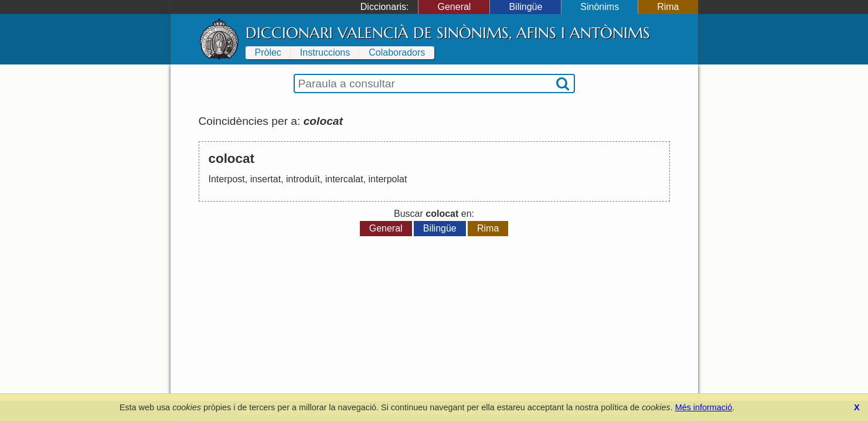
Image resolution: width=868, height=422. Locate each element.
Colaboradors (397, 52)
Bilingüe (525, 7)
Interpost (227, 179)
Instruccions (325, 52)
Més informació (704, 407)
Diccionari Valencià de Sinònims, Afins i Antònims (448, 33)
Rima (668, 7)
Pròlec (268, 52)
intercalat (344, 179)
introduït (303, 179)
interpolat (388, 179)
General (454, 7)
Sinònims (600, 7)
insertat (265, 179)
